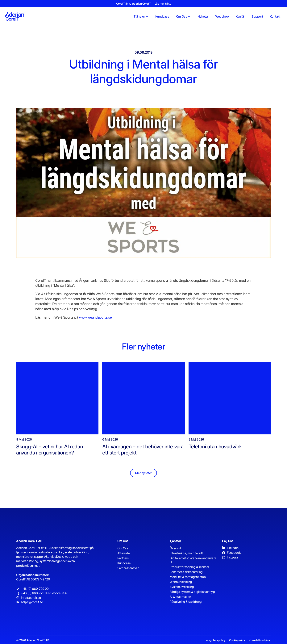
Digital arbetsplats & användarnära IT (193, 560)
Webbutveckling (181, 582)
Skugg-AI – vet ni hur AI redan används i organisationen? (50, 450)
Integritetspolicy (215, 640)
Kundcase (124, 563)
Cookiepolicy (237, 640)
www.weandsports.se (95, 317)
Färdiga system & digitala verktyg (192, 592)
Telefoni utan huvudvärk (216, 446)
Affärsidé (124, 553)
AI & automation (180, 597)
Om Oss (123, 548)
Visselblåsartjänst (260, 640)
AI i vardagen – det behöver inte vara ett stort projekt (143, 450)
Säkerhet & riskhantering (186, 572)
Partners (123, 558)
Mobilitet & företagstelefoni (188, 577)
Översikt (175, 548)
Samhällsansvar (128, 568)
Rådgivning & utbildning (186, 602)
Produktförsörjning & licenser (189, 567)
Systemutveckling (182, 587)
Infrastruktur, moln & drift (186, 553)
